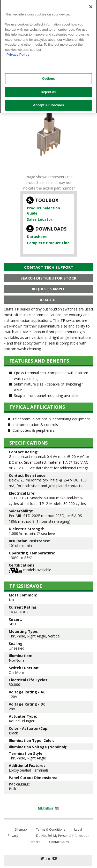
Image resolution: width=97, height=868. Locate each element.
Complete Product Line (48, 243)
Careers (34, 842)
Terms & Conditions (51, 829)
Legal (78, 829)
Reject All (48, 89)
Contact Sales (59, 842)
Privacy (13, 836)
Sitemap (21, 829)
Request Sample (48, 289)
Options (48, 75)
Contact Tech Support (49, 267)
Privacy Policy (18, 51)
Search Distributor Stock (48, 278)
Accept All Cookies (49, 102)
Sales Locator (40, 219)
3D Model (48, 300)
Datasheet (37, 237)
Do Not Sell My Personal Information (63, 836)
